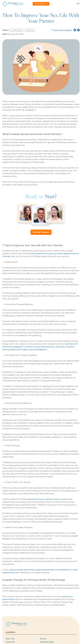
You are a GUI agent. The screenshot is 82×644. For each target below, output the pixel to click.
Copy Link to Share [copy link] (63, 30)
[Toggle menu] (78, 4)
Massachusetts (47, 642)
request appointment (41, 4)
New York (10, 639)
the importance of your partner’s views (41, 499)
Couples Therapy (16, 30)
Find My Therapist (41, 232)
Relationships (29, 30)
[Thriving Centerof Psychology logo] (16, 624)
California (10, 642)
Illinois (43, 639)
